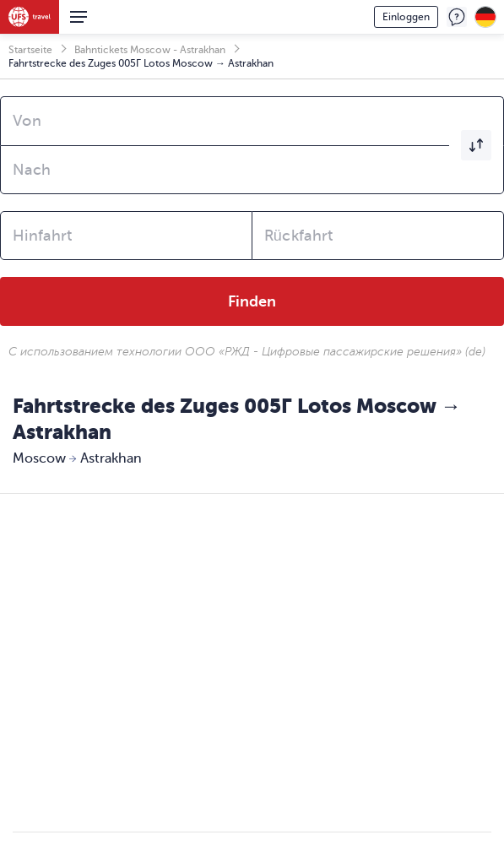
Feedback (457, 17)
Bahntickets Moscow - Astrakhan (150, 50)
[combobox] (252, 121)
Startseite (30, 50)
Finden (252, 301)
